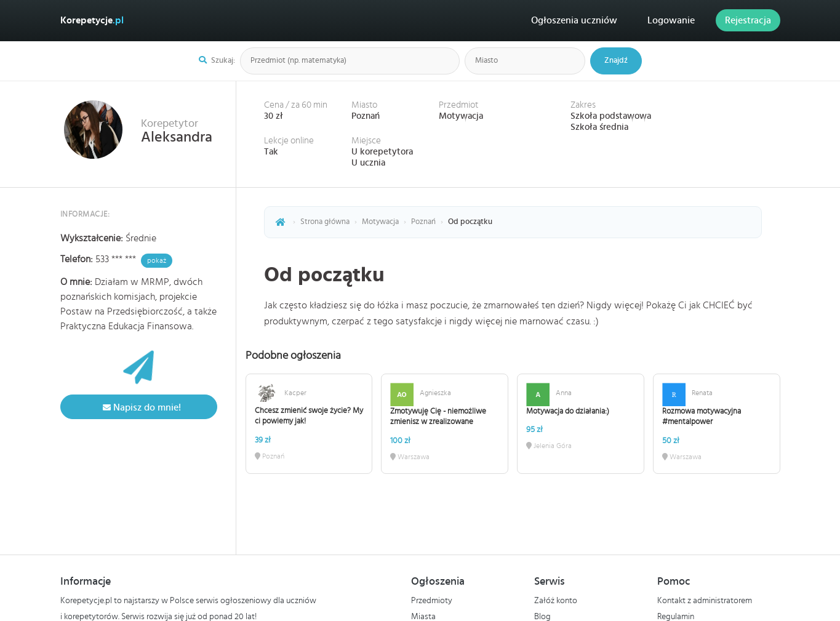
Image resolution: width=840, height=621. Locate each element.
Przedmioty (432, 601)
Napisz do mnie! (139, 407)
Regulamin (676, 617)
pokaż (157, 260)
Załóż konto (556, 601)
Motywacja (461, 116)
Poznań (366, 116)
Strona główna (325, 222)
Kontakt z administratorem (705, 601)
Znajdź (616, 61)
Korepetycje (92, 20)
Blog (542, 617)
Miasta (423, 617)
